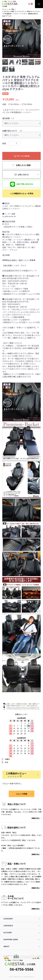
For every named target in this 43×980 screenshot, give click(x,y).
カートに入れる (23, 156)
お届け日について (10, 131)
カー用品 (11, 9)
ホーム (4, 9)
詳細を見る (36, 818)
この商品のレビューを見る (22, 193)
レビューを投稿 (22, 794)
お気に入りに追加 (23, 165)
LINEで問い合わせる (25, 184)
